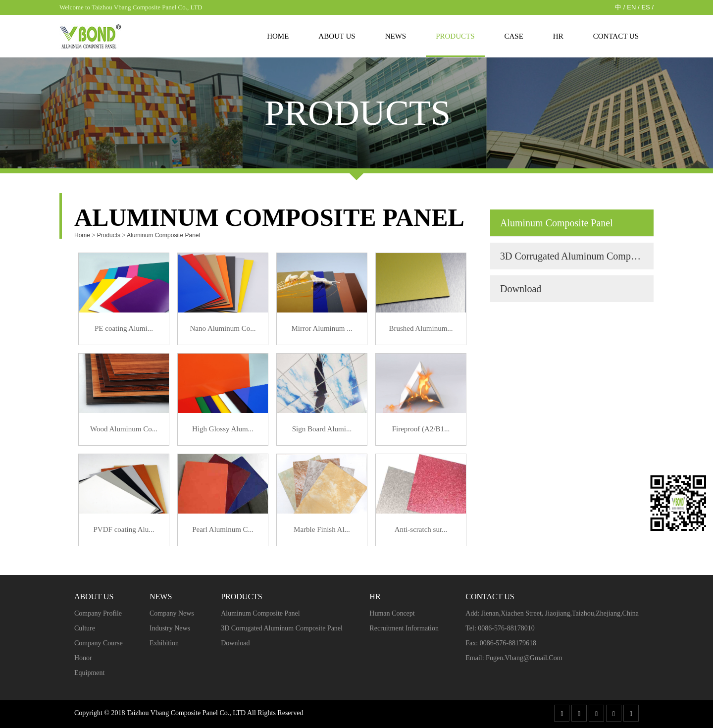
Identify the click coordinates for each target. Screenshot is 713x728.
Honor (83, 658)
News (396, 36)
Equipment (89, 673)
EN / (633, 7)
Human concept (392, 613)
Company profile (98, 613)
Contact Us (616, 36)
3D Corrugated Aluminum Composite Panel (577, 256)
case (514, 36)
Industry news (170, 628)
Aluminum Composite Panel (163, 235)
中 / (620, 7)
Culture (85, 628)
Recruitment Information (404, 628)
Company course (99, 643)
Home (278, 36)
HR (558, 36)
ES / (647, 7)
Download (521, 289)
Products (455, 36)
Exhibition (164, 643)
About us (337, 36)
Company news (172, 613)
